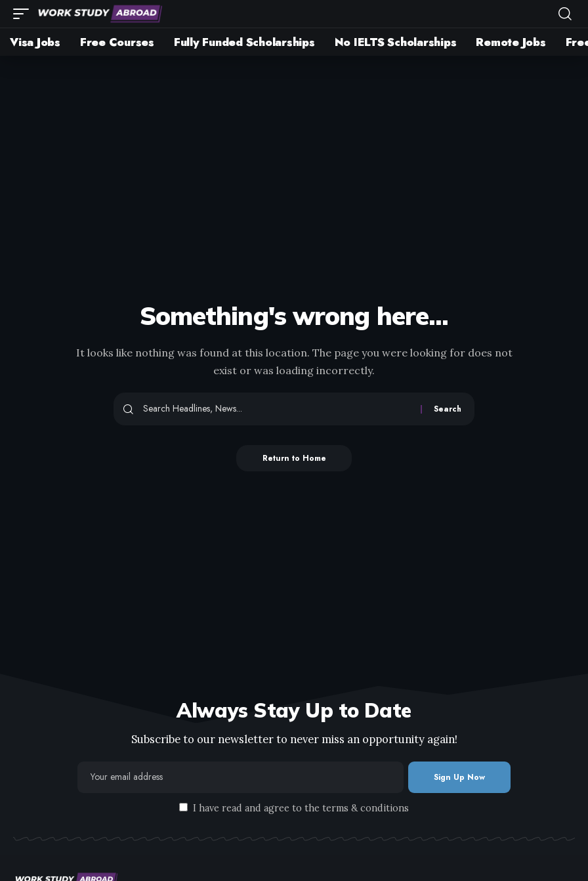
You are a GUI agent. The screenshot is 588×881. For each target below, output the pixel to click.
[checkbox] (183, 807)
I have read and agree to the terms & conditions (301, 808)
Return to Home (294, 458)
